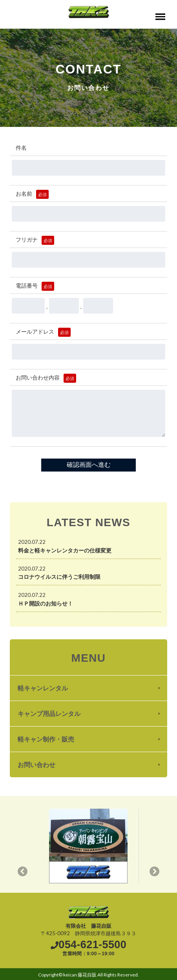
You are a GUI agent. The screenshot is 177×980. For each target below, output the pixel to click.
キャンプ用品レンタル (49, 713)
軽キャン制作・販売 (46, 739)
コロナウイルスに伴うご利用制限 (59, 577)
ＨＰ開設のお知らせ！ (46, 603)
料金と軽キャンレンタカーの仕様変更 (65, 550)
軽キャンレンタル (43, 688)
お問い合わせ (36, 764)
